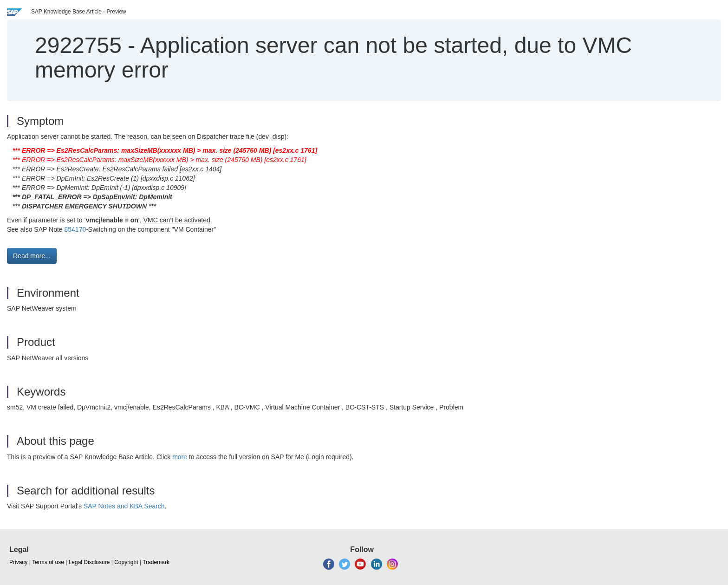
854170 (75, 229)
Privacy (18, 562)
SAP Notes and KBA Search (124, 506)
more (180, 457)
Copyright (126, 562)
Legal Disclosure (89, 562)
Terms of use (48, 562)
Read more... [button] (32, 256)
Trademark (156, 562)
